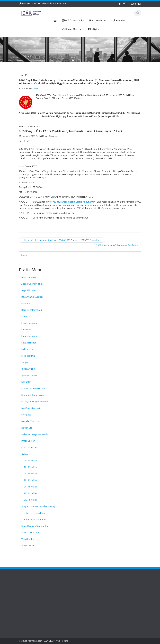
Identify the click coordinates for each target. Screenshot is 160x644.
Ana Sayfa (92, 588)
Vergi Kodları (28, 539)
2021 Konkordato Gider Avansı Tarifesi (117, 245)
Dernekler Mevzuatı (32, 310)
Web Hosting (62, 641)
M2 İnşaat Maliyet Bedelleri (35, 402)
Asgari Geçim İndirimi (32, 284)
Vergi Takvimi (28, 546)
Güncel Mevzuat (95, 598)
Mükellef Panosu (30, 421)
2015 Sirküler (31, 460)
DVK (36, 89)
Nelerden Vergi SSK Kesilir (35, 434)
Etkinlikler (26, 330)
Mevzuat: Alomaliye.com (30, 641)
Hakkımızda (27, 349)
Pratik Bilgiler (28, 441)
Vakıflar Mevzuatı (30, 532)
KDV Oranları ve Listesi (33, 388)
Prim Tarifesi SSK (30, 447)
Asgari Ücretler (29, 290)
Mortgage (26, 415)
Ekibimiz (26, 316)
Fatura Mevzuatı (30, 336)
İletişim (25, 362)
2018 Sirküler (31, 480)
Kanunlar (26, 382)
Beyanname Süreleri (32, 297)
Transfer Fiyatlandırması (34, 519)
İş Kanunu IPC (28, 369)
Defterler (26, 303)
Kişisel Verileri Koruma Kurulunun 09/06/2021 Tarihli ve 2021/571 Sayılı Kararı (62, 240)
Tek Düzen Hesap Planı (33, 513)
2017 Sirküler (31, 474)
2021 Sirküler (31, 500)
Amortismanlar (29, 277)
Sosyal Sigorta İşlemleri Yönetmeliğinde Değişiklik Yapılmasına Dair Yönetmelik (27, 598)
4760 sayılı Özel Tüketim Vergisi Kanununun (73, 202)
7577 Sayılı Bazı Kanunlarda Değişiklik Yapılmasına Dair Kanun (27, 619)
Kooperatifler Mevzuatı (33, 395)
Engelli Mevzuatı (30, 323)
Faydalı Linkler (29, 343)
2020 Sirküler (31, 493)
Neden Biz (27, 428)
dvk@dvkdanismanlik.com (53, 3)
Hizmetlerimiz (28, 356)
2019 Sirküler (31, 487)
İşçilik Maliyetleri (30, 375)
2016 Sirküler (31, 467)
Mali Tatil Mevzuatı (31, 408)
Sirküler (25, 454)
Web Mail (135, 4)
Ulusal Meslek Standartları (35, 526)
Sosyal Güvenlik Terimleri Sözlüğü (39, 506)
